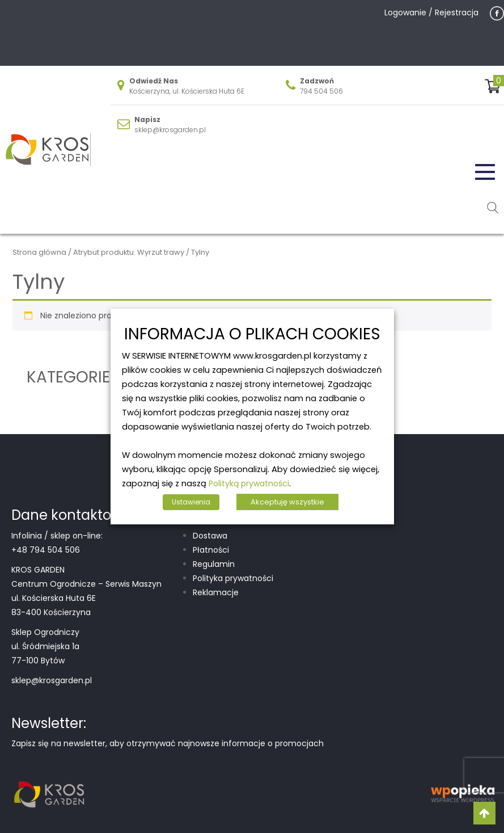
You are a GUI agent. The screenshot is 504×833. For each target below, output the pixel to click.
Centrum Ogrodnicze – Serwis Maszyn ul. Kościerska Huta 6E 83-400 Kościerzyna (86, 598)
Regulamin (214, 564)
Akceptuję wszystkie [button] (287, 502)
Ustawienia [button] (191, 502)
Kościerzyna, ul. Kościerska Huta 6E (187, 91)
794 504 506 (321, 91)
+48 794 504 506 (46, 550)
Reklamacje (216, 592)
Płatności (211, 550)
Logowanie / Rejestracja (431, 12)
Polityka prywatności (233, 578)
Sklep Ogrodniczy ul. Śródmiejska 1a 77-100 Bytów (45, 646)
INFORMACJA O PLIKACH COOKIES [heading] (252, 335)
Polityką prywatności (249, 483)
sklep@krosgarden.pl (170, 130)
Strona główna (39, 252)
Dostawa (210, 536)
